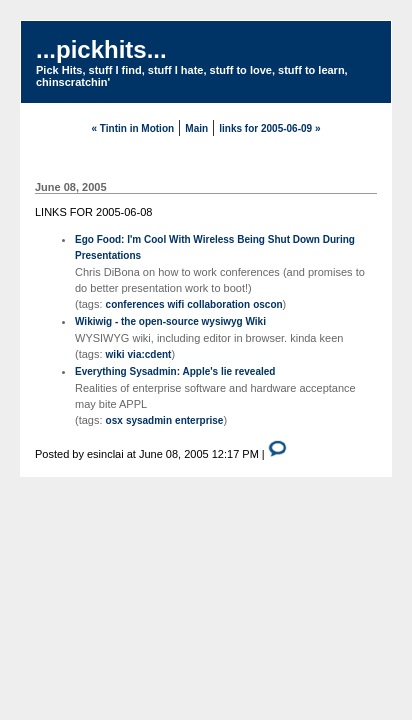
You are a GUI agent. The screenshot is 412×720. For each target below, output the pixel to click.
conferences (135, 304)
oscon (267, 304)
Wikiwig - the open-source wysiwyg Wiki (170, 321)
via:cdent (150, 354)
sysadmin (149, 420)
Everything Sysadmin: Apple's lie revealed (175, 371)
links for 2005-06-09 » (269, 128)
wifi (176, 304)
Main (196, 128)
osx (114, 420)
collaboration (218, 304)
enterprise (199, 420)
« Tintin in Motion (133, 128)
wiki (115, 354)
